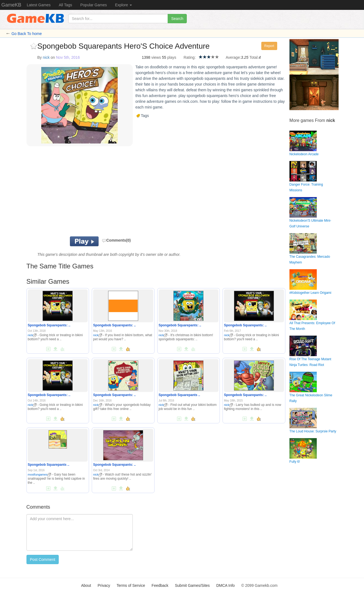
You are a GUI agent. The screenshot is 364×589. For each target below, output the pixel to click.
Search (177, 19)
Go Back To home (27, 34)
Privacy (104, 585)
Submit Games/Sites (192, 585)
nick (46, 57)
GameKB (11, 5)
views (156, 57)
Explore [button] (123, 5)
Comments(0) (116, 240)
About (86, 585)
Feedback (160, 585)
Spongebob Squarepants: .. (49, 325)
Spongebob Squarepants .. (179, 395)
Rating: (190, 57)
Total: (254, 57)
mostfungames (39, 474)
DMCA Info (226, 585)
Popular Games (94, 5)
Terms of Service (131, 585)
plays (172, 57)
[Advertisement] (94, 193)
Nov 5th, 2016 (68, 57)
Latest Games (39, 5)
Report (269, 46)
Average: (233, 57)
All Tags (65, 5)
